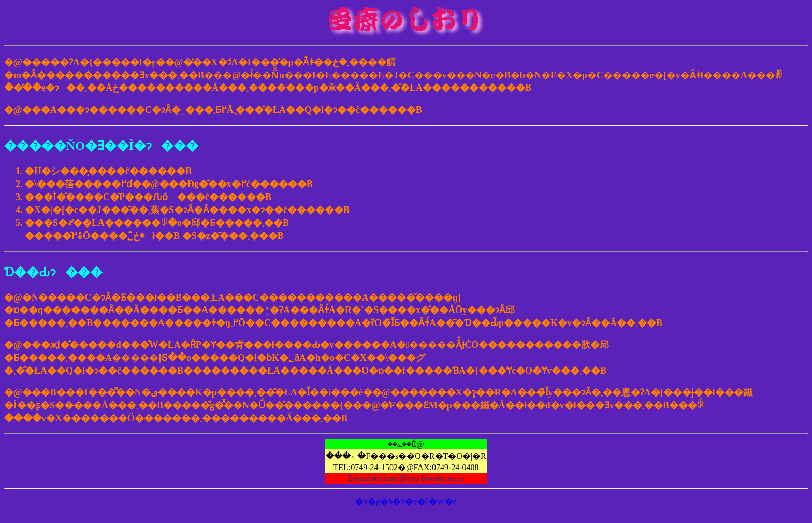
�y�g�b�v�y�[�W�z (406, 501)
